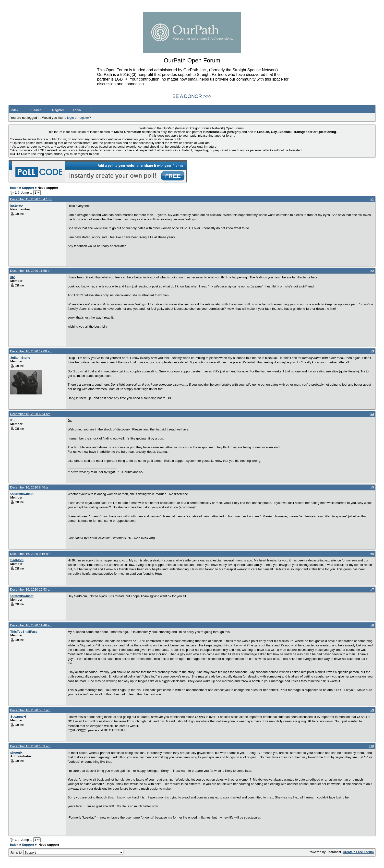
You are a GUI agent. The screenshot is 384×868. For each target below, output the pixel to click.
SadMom (17, 560)
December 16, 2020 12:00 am (31, 351)
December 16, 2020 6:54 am (30, 414)
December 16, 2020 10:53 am (31, 589)
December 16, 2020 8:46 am (30, 487)
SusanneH (18, 717)
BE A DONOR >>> (192, 96)
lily (12, 277)
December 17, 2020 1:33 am (30, 746)
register (84, 118)
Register (58, 110)
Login (77, 110)
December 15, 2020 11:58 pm (31, 271)
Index (14, 110)
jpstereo (17, 206)
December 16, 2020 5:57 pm (30, 710)
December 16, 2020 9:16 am (30, 554)
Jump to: (67, 852)
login (70, 118)
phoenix (16, 753)
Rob (13, 420)
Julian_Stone (20, 358)
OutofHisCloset (22, 494)
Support (28, 188)
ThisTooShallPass (24, 632)
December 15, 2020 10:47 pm (31, 199)
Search (36, 110)
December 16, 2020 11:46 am (31, 625)
